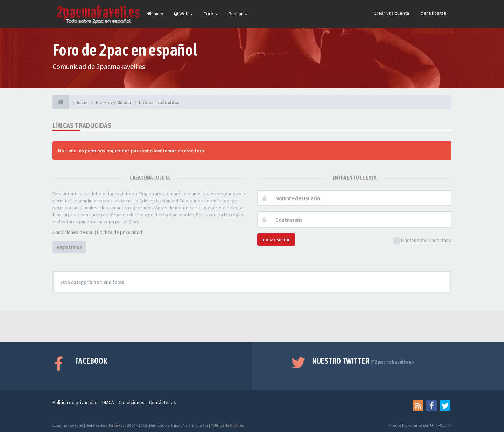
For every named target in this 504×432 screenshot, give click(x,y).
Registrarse (69, 247)
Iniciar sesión (276, 239)
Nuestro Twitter (363, 361)
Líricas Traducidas (82, 126)
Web (184, 14)
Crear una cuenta (391, 13)
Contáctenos (163, 402)
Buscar (238, 14)
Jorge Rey (116, 425)
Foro (211, 14)
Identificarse (433, 13)
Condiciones (132, 402)
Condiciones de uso (73, 232)
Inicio (155, 14)
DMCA (108, 402)
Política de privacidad (120, 232)
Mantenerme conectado (422, 241)
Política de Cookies (227, 425)
